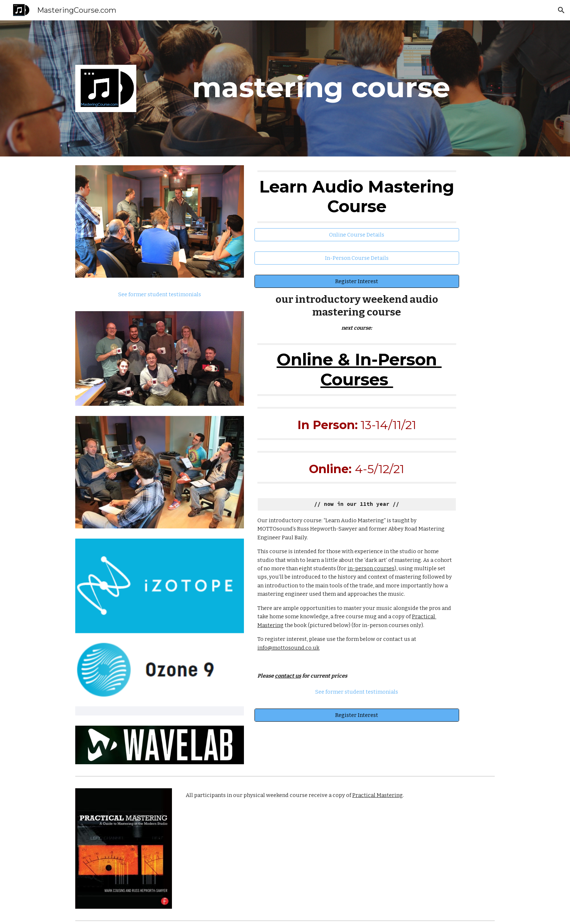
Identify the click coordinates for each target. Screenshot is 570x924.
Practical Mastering (378, 795)
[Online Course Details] (357, 235)
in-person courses (371, 568)
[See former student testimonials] (160, 294)
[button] (561, 10)
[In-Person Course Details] (357, 258)
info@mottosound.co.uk (288, 648)
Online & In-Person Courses (359, 369)
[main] (321, 87)
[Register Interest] (357, 281)
